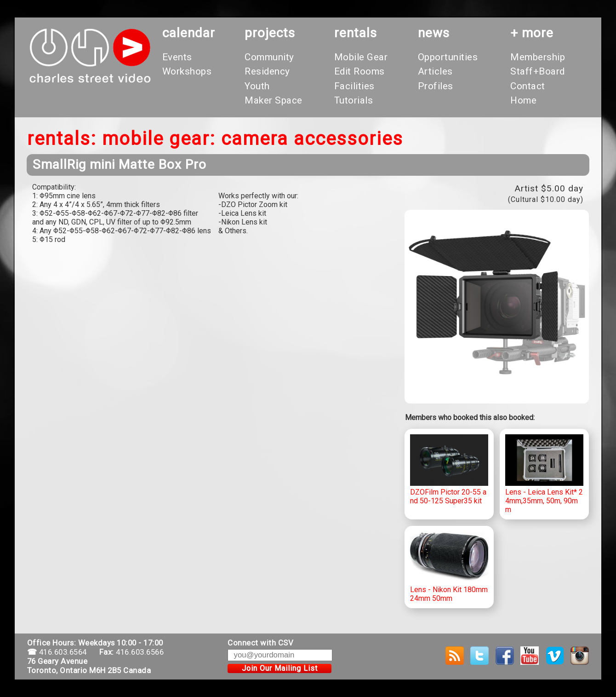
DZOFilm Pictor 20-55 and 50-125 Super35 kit (449, 470)
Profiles (436, 86)
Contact (528, 86)
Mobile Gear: (159, 139)
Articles (435, 71)
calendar (189, 33)
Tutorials (354, 100)
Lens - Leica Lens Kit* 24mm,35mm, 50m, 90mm (545, 474)
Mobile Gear (361, 57)
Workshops (187, 71)
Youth (257, 86)
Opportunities (448, 57)
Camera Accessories (312, 139)
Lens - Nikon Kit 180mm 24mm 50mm (449, 567)
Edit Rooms (359, 71)
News (434, 33)
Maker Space (274, 100)
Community (269, 57)
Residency (267, 71)
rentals (356, 33)
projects (270, 33)
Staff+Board (538, 71)
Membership (538, 57)
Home (523, 100)
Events (177, 57)
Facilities (354, 86)
